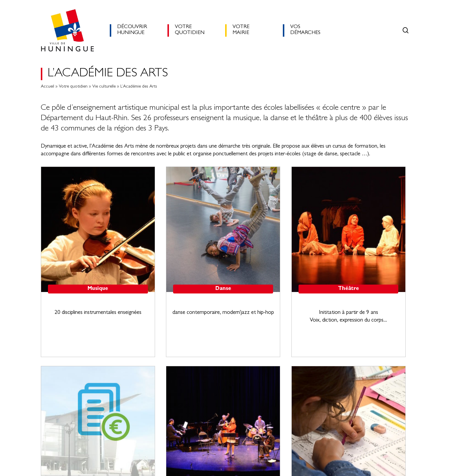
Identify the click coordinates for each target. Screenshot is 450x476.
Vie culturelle (104, 87)
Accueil (47, 87)
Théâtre (348, 289)
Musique (98, 289)
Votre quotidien (73, 87)
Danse (223, 289)
